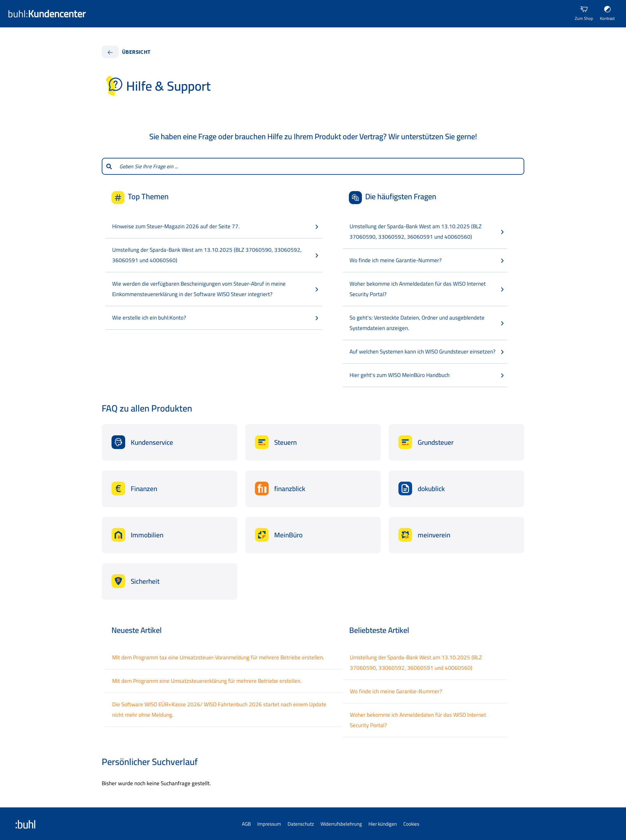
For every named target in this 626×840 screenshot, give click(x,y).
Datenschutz (301, 824)
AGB (246, 824)
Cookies (411, 824)
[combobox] (320, 166)
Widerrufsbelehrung (341, 824)
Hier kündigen (383, 824)
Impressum (269, 824)
